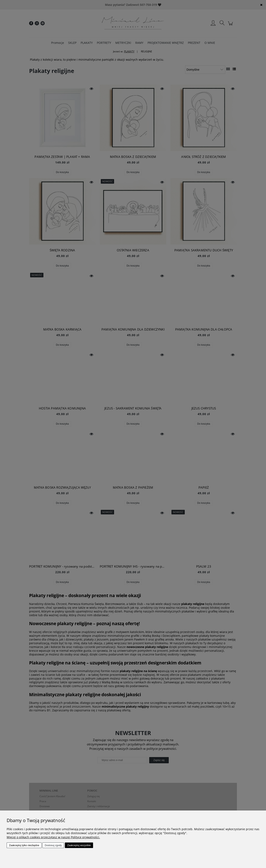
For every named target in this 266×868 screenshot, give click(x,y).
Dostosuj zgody (53, 845)
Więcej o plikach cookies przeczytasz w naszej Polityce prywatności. (53, 837)
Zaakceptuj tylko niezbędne (24, 845)
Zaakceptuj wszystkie (79, 845)
